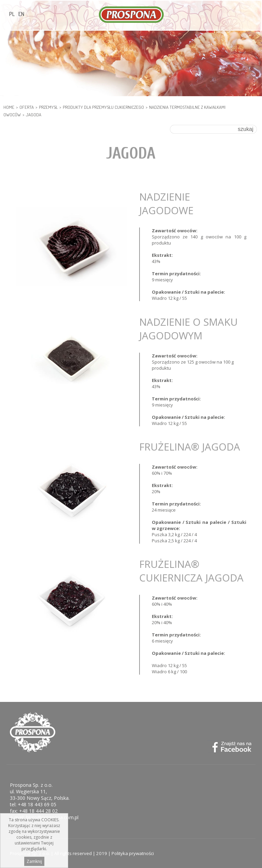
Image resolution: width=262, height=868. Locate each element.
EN (21, 14)
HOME (9, 107)
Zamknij (34, 861)
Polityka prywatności (133, 853)
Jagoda (34, 115)
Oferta (27, 107)
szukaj (245, 129)
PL (12, 14)
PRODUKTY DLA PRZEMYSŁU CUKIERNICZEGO (103, 107)
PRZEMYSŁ (48, 107)
